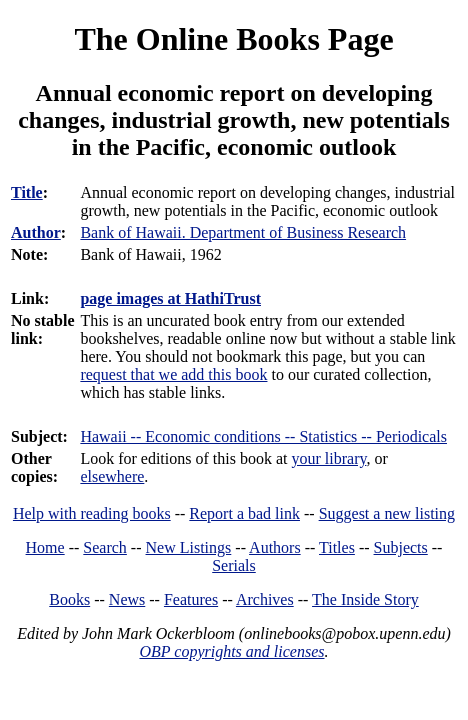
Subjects (401, 547)
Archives (265, 599)
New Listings (189, 547)
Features (191, 599)
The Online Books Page (233, 39)
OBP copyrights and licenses (231, 651)
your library (328, 458)
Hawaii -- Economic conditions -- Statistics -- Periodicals (263, 436)
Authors (275, 547)
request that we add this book (173, 374)
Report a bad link (244, 513)
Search (105, 547)
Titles (337, 547)
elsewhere (112, 476)
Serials (234, 565)
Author (36, 232)
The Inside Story (365, 599)
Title (27, 192)
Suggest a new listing (387, 513)
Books (69, 599)
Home (45, 547)
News (127, 599)
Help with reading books (92, 513)
